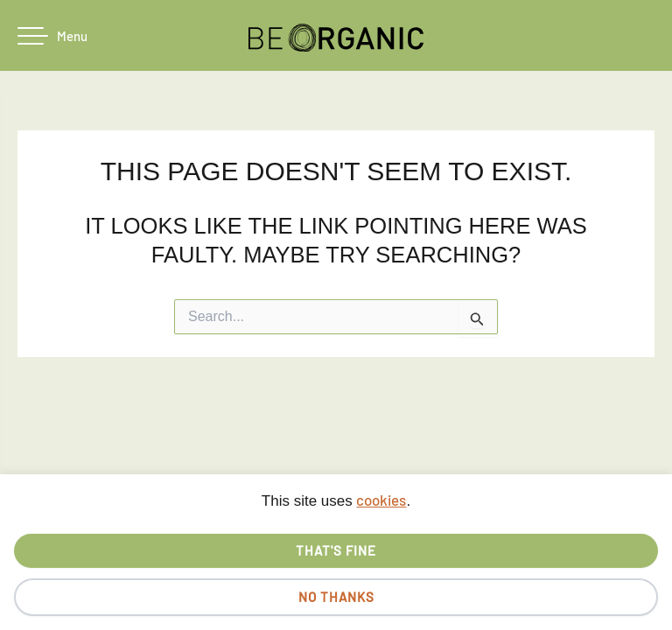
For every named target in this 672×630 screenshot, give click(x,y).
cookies (381, 500)
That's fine (336, 550)
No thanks (336, 597)
